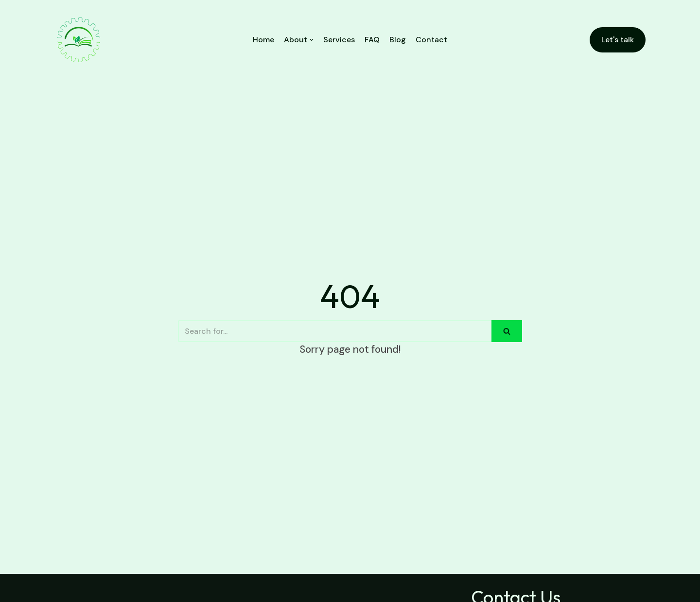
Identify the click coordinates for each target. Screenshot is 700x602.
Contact (431, 40)
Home (263, 40)
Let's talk (618, 40)
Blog (398, 40)
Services (339, 40)
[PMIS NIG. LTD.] (79, 40)
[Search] (335, 331)
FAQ (372, 40)
